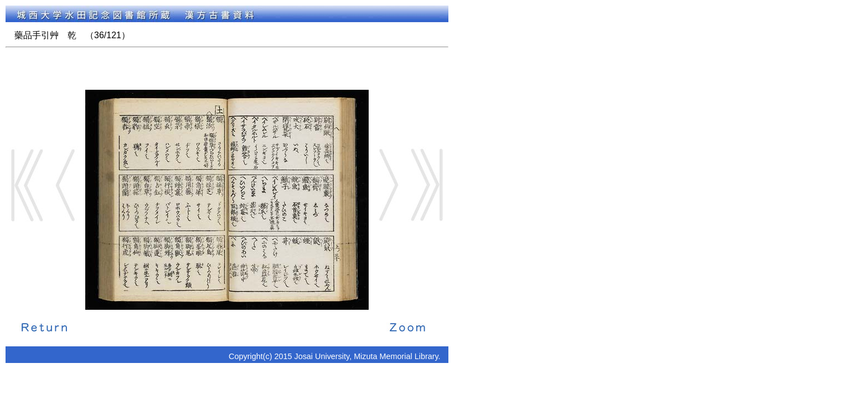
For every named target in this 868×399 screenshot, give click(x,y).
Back (66, 185)
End (427, 185)
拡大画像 (407, 326)
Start (27, 185)
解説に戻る (44, 326)
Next (388, 185)
